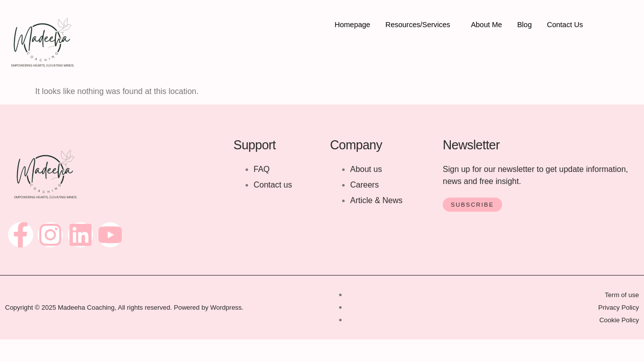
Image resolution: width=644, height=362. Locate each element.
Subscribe (473, 205)
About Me (491, 25)
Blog (529, 25)
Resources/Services (420, 25)
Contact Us (571, 25)
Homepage (353, 25)
